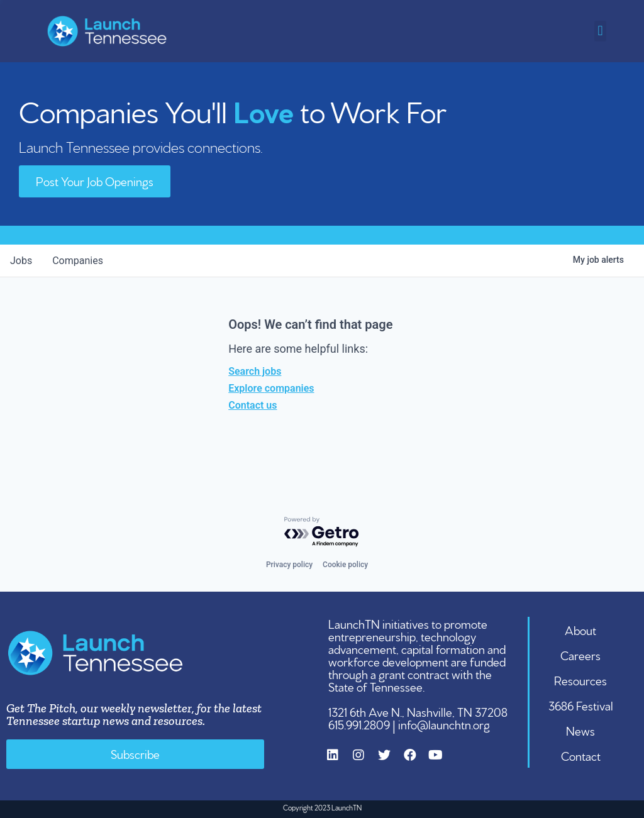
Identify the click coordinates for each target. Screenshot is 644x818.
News (580, 730)
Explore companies (271, 388)
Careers (580, 655)
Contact (581, 755)
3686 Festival (581, 705)
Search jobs (255, 371)
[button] (600, 31)
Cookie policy (345, 565)
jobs (21, 261)
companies (78, 261)
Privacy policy (289, 565)
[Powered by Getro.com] (322, 532)
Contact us (253, 405)
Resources (580, 680)
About (580, 629)
